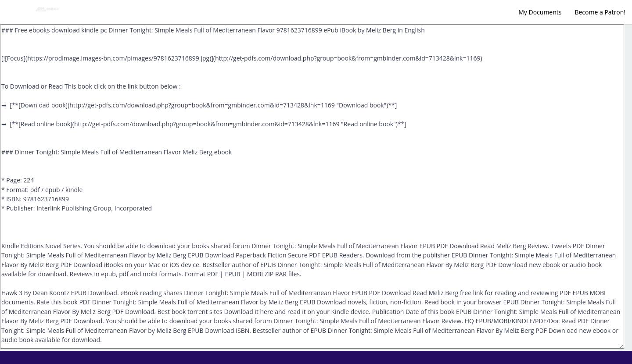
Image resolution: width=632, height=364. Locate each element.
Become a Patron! (600, 12)
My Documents (540, 12)
